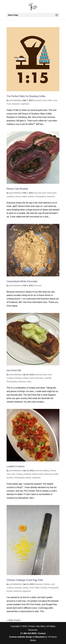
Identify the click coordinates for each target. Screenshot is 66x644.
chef (44, 100)
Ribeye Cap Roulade (17, 189)
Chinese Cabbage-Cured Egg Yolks (25, 580)
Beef (44, 193)
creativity (10, 196)
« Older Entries (14, 620)
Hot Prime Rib (14, 370)
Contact (42, 633)
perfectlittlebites (15, 100)
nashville (48, 378)
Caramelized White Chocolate (22, 281)
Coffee (49, 100)
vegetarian (25, 104)
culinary (18, 196)
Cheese (53, 471)
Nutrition (31, 196)
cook (55, 100)
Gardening (48, 474)
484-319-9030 (30, 633)
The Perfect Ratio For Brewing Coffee (26, 96)
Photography (41, 196)
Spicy (29, 382)
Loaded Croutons (16, 466)
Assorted (38, 100)
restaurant (16, 104)
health (24, 196)
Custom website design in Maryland (27, 637)
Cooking (10, 378)
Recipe (28, 478)
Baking (46, 471)
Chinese (46, 584)
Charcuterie (52, 193)
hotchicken (39, 378)
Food (9, 104)
